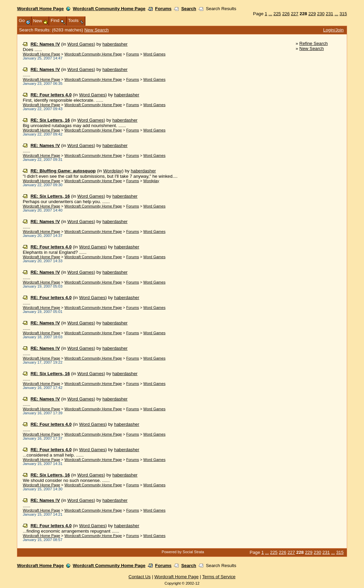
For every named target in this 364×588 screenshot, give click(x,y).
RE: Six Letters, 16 (50, 120)
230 (321, 14)
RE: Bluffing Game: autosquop (63, 171)
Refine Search (314, 43)
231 (330, 14)
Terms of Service (219, 577)
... (270, 14)
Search (189, 9)
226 (286, 14)
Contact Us (140, 577)
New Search (97, 30)
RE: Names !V (45, 44)
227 (294, 14)
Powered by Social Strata (183, 552)
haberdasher (115, 44)
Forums (163, 9)
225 (277, 14)
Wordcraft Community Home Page (109, 9)
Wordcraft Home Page (40, 9)
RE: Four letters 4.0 (51, 95)
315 (343, 14)
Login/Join (333, 30)
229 (312, 14)
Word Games (81, 44)
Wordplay (113, 171)
